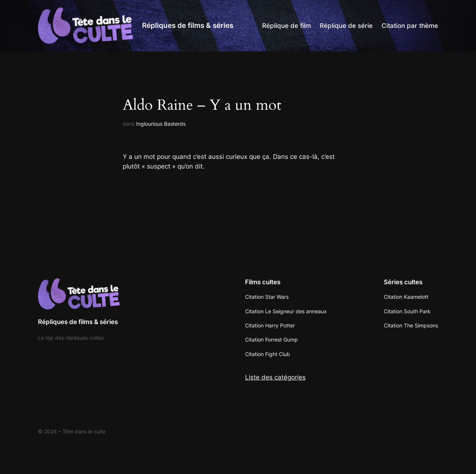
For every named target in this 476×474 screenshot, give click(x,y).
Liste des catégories (275, 377)
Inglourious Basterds (161, 124)
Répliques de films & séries (188, 25)
